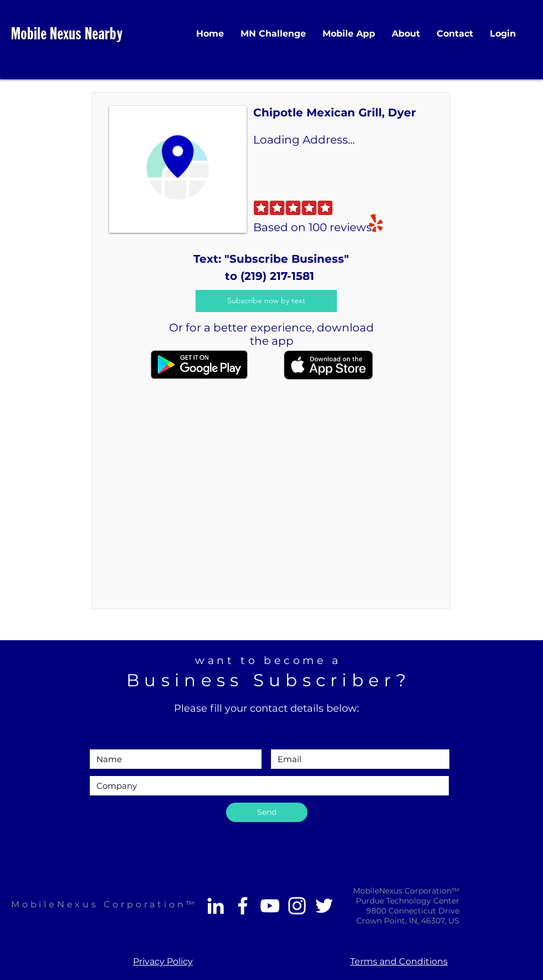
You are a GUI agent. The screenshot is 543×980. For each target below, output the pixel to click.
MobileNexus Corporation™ (104, 904)
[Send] (267, 812)
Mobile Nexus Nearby (67, 35)
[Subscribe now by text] (266, 301)
